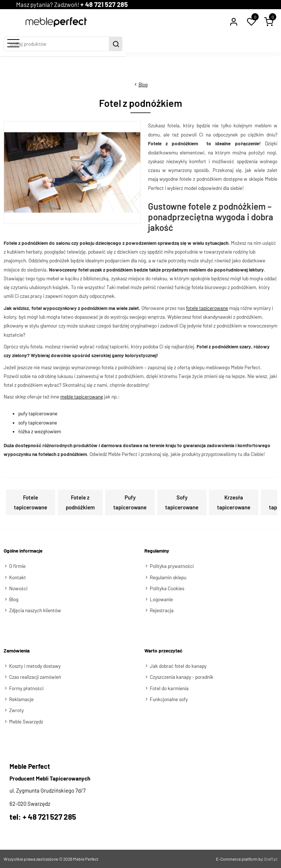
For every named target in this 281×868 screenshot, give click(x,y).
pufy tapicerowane (38, 414)
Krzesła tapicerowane (234, 502)
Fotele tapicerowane (31, 502)
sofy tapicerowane (38, 422)
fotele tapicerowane (207, 308)
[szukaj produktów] (134, 44)
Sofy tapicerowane (182, 502)
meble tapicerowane (82, 397)
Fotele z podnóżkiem (80, 502)
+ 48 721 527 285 (113, 4)
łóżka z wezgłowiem (40, 431)
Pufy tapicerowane (130, 502)
